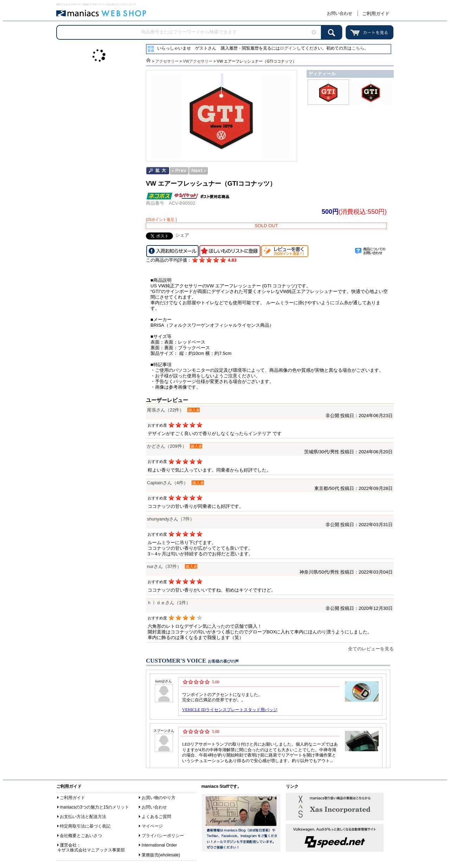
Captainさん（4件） (168, 483)
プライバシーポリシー (163, 836)
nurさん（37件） (164, 566)
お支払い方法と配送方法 (83, 817)
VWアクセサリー (198, 61)
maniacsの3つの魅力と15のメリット (94, 807)
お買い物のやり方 (159, 798)
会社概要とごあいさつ (81, 836)
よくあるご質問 (156, 817)
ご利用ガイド (376, 14)
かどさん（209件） (167, 446)
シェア (182, 235)
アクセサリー (167, 61)
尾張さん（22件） (165, 410)
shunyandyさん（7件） (171, 519)
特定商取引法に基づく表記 (85, 826)
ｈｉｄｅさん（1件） (169, 603)
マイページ (152, 826)
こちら (358, 48)
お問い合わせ (340, 13)
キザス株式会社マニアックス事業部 (91, 850)
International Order (159, 845)
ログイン (288, 48)
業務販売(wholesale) (161, 855)
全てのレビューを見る (371, 649)
